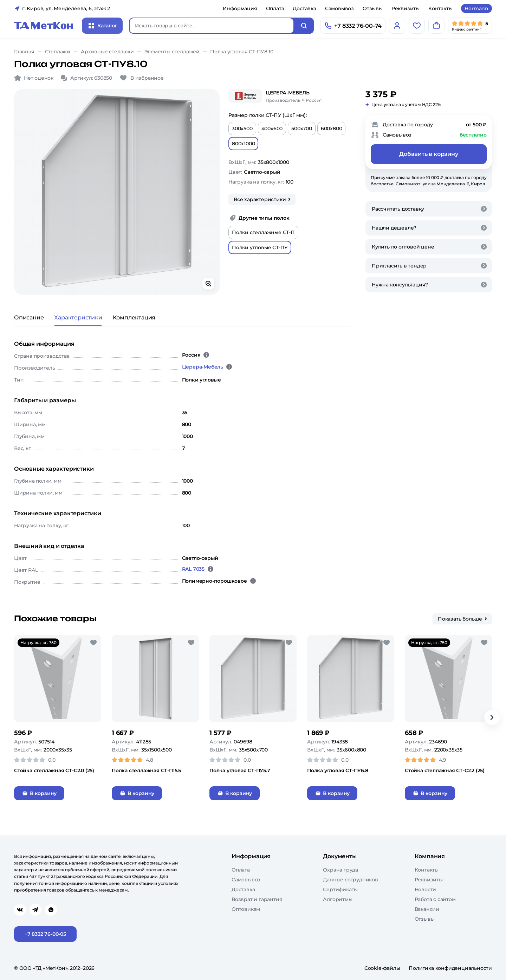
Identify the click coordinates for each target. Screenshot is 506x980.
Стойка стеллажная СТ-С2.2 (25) (445, 770)
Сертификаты (340, 889)
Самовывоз (339, 8)
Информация (240, 8)
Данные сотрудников (350, 880)
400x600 (272, 128)
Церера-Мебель (203, 367)
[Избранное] (417, 26)
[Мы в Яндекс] (470, 26)
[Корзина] (436, 26)
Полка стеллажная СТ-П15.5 (146, 770)
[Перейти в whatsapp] (51, 910)
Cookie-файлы (382, 968)
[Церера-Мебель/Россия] (294, 96)
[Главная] (44, 26)
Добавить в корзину (429, 154)
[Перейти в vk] (20, 910)
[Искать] (304, 26)
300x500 (242, 128)
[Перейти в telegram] (35, 910)
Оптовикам (246, 909)
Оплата (275, 8)
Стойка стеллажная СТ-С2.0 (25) (54, 770)
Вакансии (427, 909)
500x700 (302, 128)
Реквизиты (406, 8)
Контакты (440, 8)
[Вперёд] (492, 717)
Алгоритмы (338, 899)
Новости (426, 889)
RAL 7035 (193, 569)
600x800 (332, 128)
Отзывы (373, 8)
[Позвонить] (353, 26)
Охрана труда (340, 870)
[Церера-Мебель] (245, 96)
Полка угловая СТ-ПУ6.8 (338, 770)
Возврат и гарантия (257, 899)
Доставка (304, 8)
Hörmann (476, 8)
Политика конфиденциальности (450, 968)
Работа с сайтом (435, 899)
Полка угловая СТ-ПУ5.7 (240, 770)
